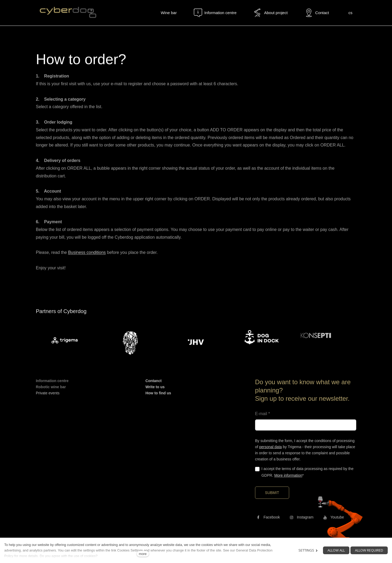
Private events (48, 393)
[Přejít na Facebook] (267, 517)
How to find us (158, 393)
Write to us (155, 387)
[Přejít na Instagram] (301, 517)
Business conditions (87, 255)
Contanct (154, 381)
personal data (270, 447)
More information (288, 475)
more (143, 554)
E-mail (262, 414)
